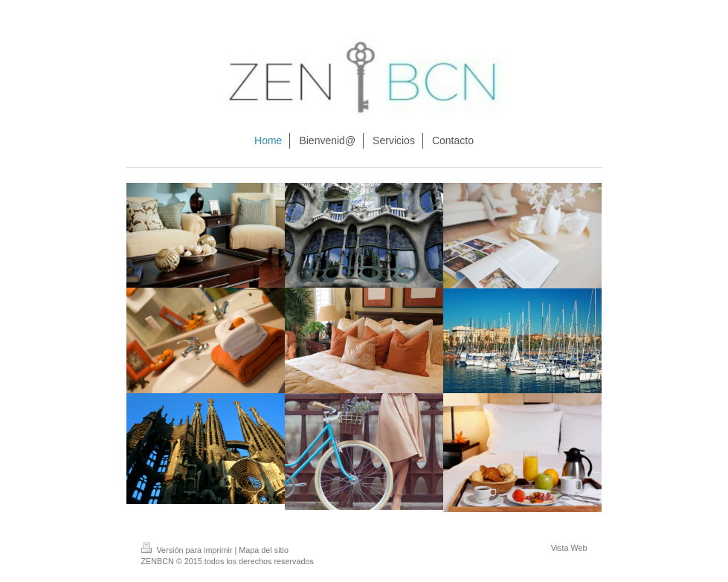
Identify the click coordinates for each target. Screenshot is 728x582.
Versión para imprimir (188, 550)
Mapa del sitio (264, 550)
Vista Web (569, 548)
